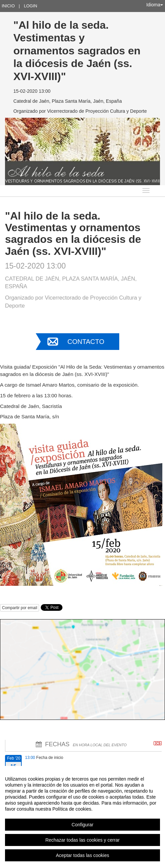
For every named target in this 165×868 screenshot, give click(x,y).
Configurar (82, 825)
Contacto (86, 342)
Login (30, 6)
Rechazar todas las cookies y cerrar (83, 840)
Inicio (8, 6)
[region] (82, 817)
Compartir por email (20, 608)
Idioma (155, 5)
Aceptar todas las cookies (82, 855)
